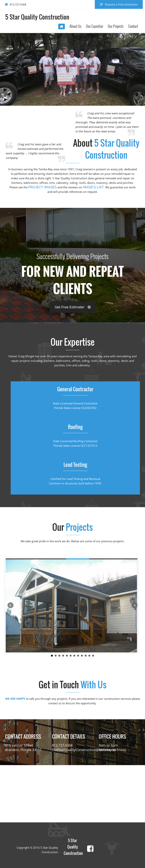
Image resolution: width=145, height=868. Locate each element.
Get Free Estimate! (73, 307)
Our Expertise (95, 26)
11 (89, 656)
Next (135, 605)
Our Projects (116, 26)
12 (93, 656)
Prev (10, 605)
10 (86, 656)
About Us (75, 26)
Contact (133, 26)
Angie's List (93, 187)
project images (43, 187)
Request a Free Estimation (119, 4)
